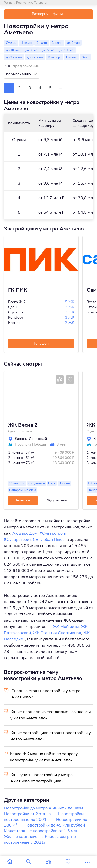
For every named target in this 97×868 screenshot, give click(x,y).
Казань (21, 439)
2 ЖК (70, 307)
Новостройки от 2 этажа (27, 814)
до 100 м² (66, 50)
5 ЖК (70, 302)
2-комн (42, 43)
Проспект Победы (30, 445)
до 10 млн (13, 50)
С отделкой (37, 483)
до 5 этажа (35, 57)
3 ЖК (70, 312)
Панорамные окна (23, 490)
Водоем (64, 483)
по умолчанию (19, 74)
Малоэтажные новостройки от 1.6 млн (41, 831)
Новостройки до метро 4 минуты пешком (43, 808)
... (61, 88)
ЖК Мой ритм (66, 627)
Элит (85, 57)
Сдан (12, 431)
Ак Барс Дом (25, 533)
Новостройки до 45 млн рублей (55, 825)
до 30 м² (31, 50)
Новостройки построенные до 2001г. (44, 817)
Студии (11, 43)
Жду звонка (57, 500)
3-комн (57, 43)
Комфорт (55, 57)
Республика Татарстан (32, 3)
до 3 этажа (14, 57)
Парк (52, 483)
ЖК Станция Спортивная (57, 633)
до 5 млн (73, 43)
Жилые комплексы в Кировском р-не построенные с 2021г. (40, 839)
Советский (38, 439)
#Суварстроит (53, 533)
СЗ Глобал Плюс (49, 540)
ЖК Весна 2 (23, 425)
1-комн (26, 43)
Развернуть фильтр (49, 14)
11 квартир (17, 483)
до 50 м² (48, 50)
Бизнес (72, 57)
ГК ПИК (18, 290)
